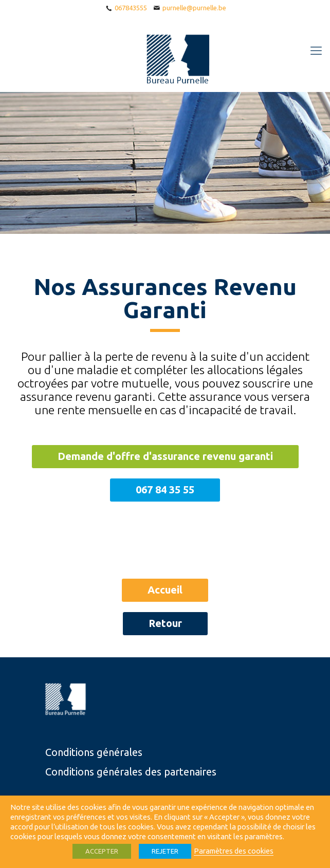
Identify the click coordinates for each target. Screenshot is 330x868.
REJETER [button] (165, 851)
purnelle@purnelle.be (194, 8)
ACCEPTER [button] (102, 851)
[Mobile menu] (316, 50)
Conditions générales (94, 752)
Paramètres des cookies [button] (234, 851)
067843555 (131, 8)
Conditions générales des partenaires (131, 772)
